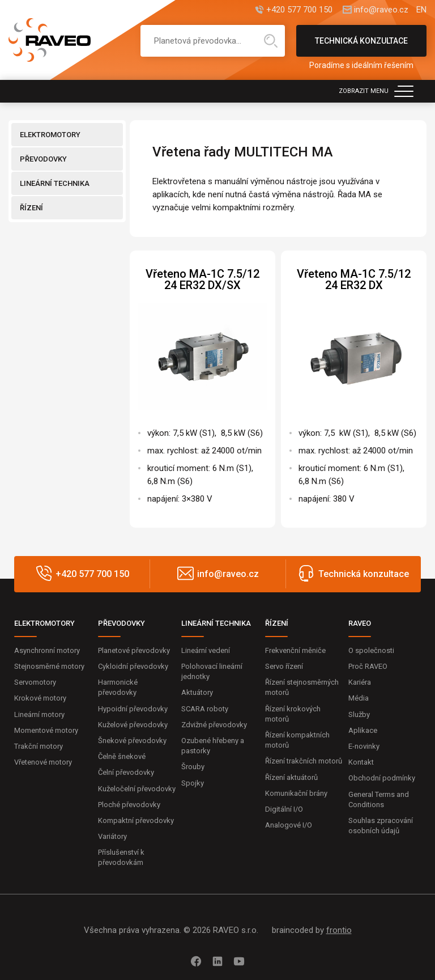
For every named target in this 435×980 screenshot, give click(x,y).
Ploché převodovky (129, 805)
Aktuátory (197, 692)
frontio (339, 930)
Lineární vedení (206, 650)
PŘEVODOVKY (43, 159)
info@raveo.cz (381, 10)
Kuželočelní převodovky (137, 789)
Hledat (271, 41)
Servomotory (35, 682)
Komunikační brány (296, 793)
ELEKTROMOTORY (50, 135)
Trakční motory (39, 746)
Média (359, 698)
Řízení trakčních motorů (304, 761)
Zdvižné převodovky (214, 725)
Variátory (112, 836)
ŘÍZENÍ (31, 208)
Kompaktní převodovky (136, 820)
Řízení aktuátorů (291, 777)
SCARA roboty (205, 709)
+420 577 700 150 (298, 10)
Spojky (193, 783)
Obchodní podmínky (382, 778)
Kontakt (361, 762)
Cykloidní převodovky (133, 666)
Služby (359, 714)
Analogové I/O (289, 825)
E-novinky (364, 746)
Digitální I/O (284, 809)
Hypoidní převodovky (133, 709)
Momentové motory (46, 730)
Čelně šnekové (122, 756)
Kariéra (360, 682)
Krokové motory (40, 698)
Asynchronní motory (47, 650)
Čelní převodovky (126, 772)
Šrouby (193, 767)
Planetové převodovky (134, 650)
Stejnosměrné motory (49, 666)
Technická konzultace (361, 46)
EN (421, 10)
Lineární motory (39, 714)
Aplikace (363, 730)
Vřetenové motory (43, 762)
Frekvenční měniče (295, 650)
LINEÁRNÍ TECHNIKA (55, 183)
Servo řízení (284, 666)
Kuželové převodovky (133, 725)
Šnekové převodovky (132, 741)
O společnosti (371, 650)
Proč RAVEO (368, 666)
